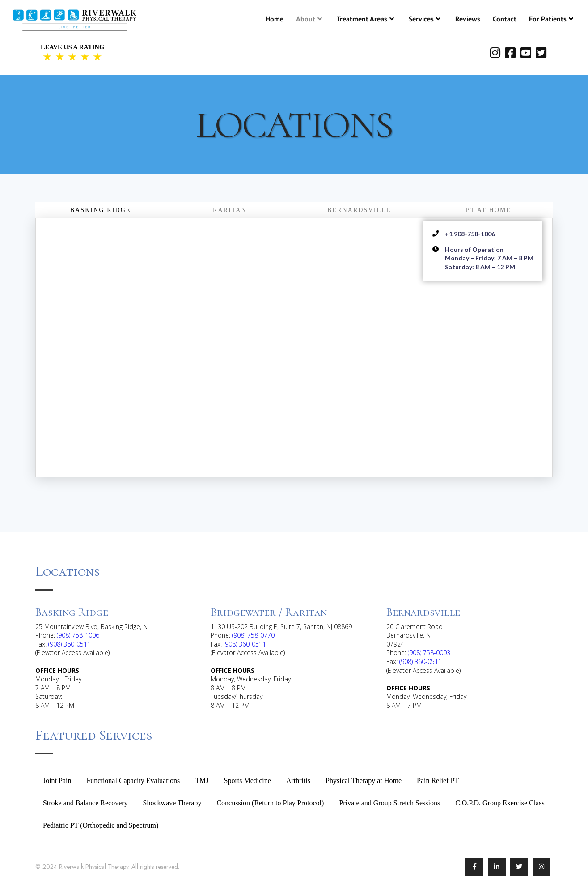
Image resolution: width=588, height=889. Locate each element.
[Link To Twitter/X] (519, 867)
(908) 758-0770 (253, 635)
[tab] (100, 210)
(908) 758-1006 (78, 635)
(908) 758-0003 (429, 653)
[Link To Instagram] (541, 867)
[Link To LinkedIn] (497, 867)
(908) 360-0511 (70, 644)
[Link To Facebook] (474, 867)
